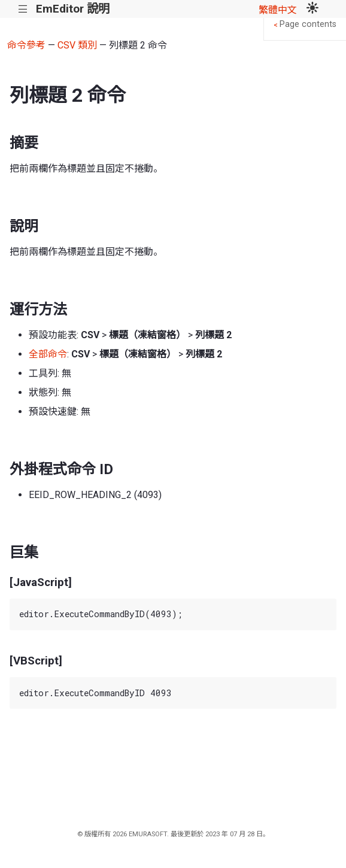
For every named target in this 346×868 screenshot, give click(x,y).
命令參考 (26, 45)
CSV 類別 (77, 45)
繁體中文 (278, 10)
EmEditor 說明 (73, 9)
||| (23, 9)
